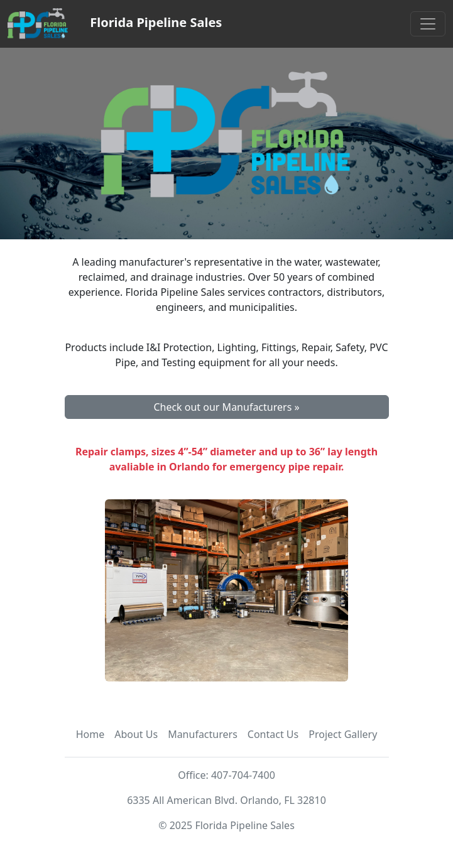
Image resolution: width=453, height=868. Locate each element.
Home (90, 734)
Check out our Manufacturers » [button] (226, 407)
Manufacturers (203, 734)
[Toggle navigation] (428, 24)
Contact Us (273, 734)
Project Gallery (343, 734)
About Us (136, 734)
